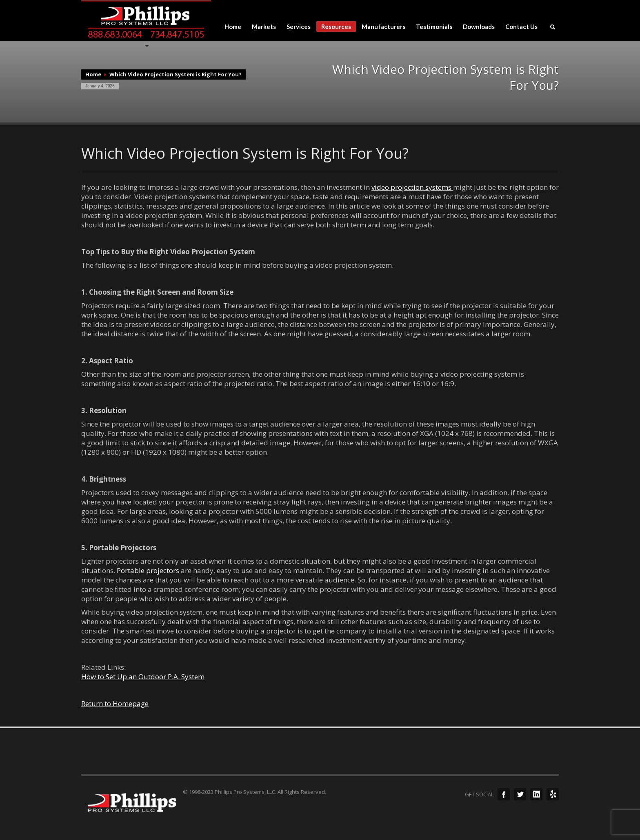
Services (296, 27)
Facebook (504, 794)
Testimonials (434, 27)
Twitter (520, 794)
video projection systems (411, 187)
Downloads (479, 27)
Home (233, 27)
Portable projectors (148, 570)
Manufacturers (383, 27)
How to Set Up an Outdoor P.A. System (143, 677)
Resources (334, 27)
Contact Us (521, 27)
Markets (261, 27)
